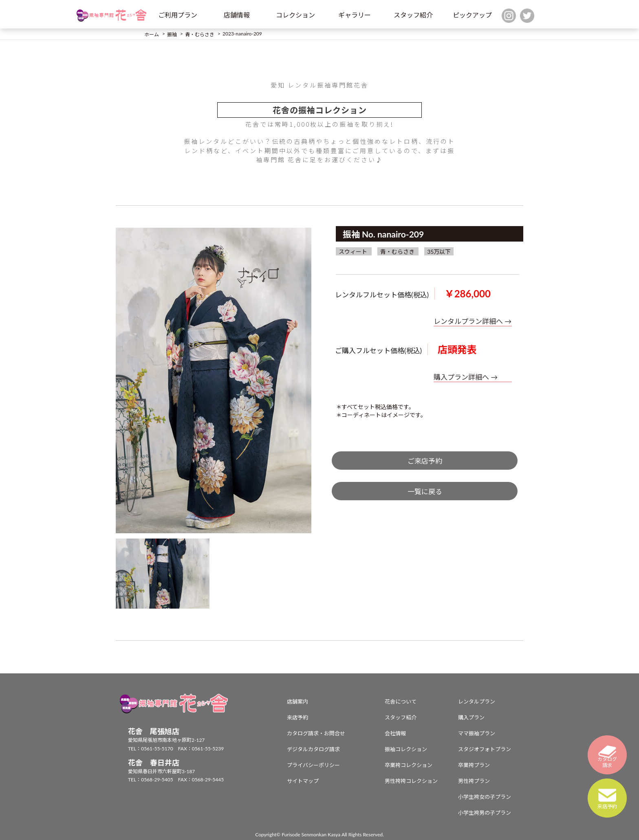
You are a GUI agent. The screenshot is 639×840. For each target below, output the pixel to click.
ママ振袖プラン (477, 733)
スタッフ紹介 (413, 15)
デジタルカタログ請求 (313, 749)
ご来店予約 (425, 461)
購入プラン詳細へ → (466, 377)
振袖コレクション (406, 749)
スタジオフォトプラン (485, 749)
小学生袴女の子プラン (485, 797)
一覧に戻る (425, 491)
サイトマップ (303, 781)
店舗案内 (297, 701)
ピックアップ (472, 15)
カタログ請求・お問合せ (316, 733)
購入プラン (471, 717)
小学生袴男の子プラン (485, 813)
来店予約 (297, 717)
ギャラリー (355, 15)
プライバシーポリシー (313, 765)
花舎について (401, 701)
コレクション (295, 15)
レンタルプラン (477, 701)
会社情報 (395, 733)
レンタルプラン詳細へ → (473, 321)
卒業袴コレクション (409, 765)
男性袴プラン (474, 781)
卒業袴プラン (474, 765)
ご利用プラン (178, 15)
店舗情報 (237, 15)
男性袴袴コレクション (411, 781)
